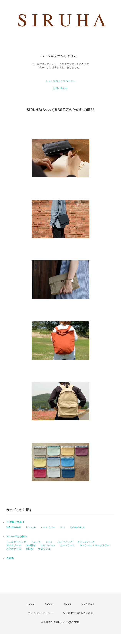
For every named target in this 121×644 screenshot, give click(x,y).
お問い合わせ (61, 88)
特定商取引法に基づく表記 (78, 613)
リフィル (31, 527)
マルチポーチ (14, 545)
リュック (36, 542)
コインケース (48, 545)
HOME (31, 604)
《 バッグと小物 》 (17, 537)
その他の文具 (77, 527)
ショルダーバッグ (16, 542)
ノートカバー (48, 527)
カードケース (68, 545)
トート (49, 542)
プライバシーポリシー (40, 613)
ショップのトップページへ (61, 81)
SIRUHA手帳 (14, 527)
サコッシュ (44, 549)
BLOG (68, 604)
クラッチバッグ (86, 542)
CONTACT (88, 604)
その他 (10, 558)
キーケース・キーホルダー (95, 545)
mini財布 (31, 545)
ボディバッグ (65, 542)
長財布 (29, 549)
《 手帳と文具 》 (16, 522)
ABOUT (49, 604)
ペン (62, 527)
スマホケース (14, 549)
